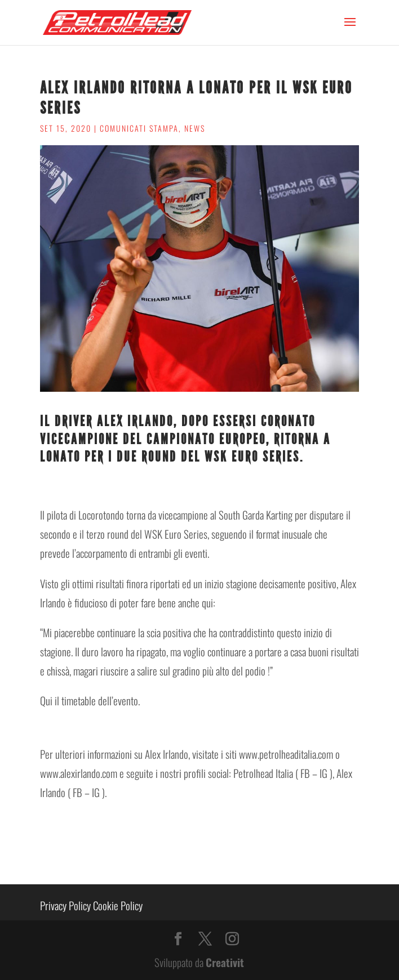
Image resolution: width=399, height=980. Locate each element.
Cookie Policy (118, 905)
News (195, 128)
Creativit (225, 962)
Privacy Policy (65, 905)
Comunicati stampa (139, 128)
